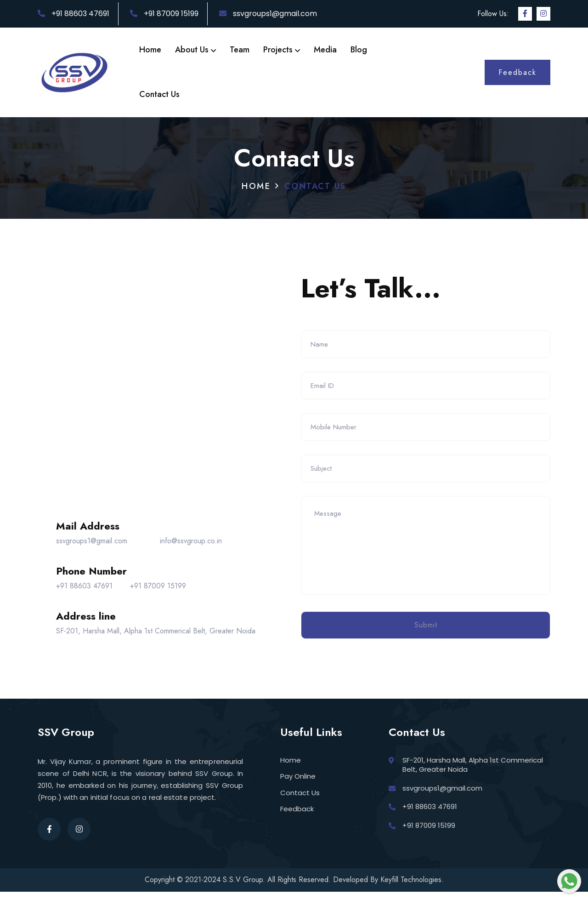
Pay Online (298, 784)
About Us (195, 50)
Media (325, 50)
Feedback (297, 817)
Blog (359, 50)
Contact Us (159, 94)
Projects (282, 50)
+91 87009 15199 (164, 14)
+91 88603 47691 (73, 14)
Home (150, 50)
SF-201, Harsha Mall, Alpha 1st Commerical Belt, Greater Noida (156, 635)
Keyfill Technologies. (412, 888)
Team (240, 50)
